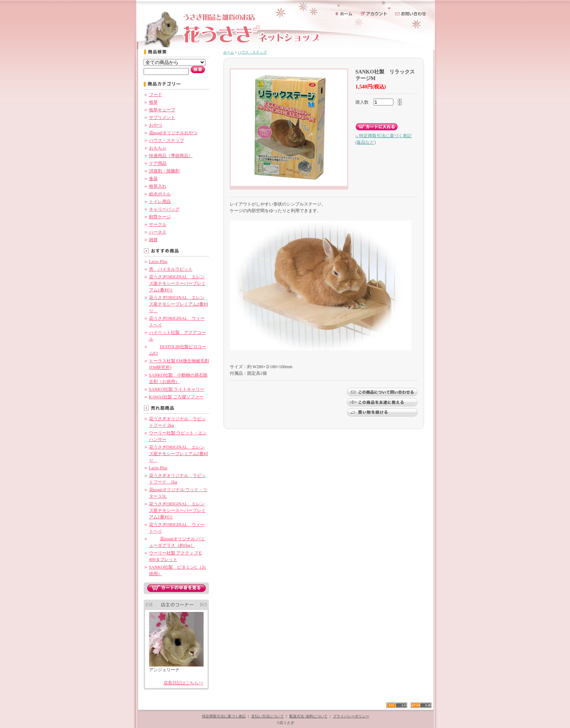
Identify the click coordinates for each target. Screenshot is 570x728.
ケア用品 (158, 163)
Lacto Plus (158, 262)
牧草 (153, 102)
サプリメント (162, 118)
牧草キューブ (162, 110)
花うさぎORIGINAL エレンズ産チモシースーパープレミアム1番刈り (177, 283)
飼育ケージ (160, 217)
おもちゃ (158, 148)
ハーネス (158, 232)
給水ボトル (160, 194)
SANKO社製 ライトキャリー (177, 389)
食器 (153, 179)
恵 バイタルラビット (171, 269)
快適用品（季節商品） (171, 156)
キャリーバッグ (164, 209)
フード (156, 95)
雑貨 (153, 240)
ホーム (229, 52)
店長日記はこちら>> (184, 683)
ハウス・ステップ (166, 140)
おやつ (156, 125)
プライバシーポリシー (351, 716)
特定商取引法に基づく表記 (224, 716)
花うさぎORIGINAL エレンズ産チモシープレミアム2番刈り (178, 304)
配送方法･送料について (308, 716)
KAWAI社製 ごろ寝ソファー (176, 397)
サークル (158, 224)
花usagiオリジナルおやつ (173, 133)
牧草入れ (158, 186)
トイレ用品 (160, 202)
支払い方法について (268, 716)
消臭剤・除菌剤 (164, 171)
